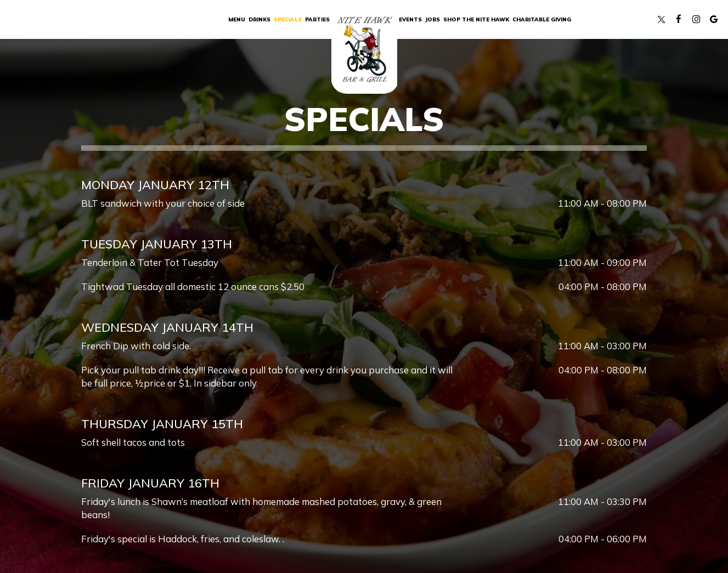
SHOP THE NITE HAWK (476, 19)
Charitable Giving (542, 19)
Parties (317, 19)
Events (410, 19)
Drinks (259, 19)
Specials (288, 19)
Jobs (433, 19)
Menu (237, 19)
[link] (364, 51)
